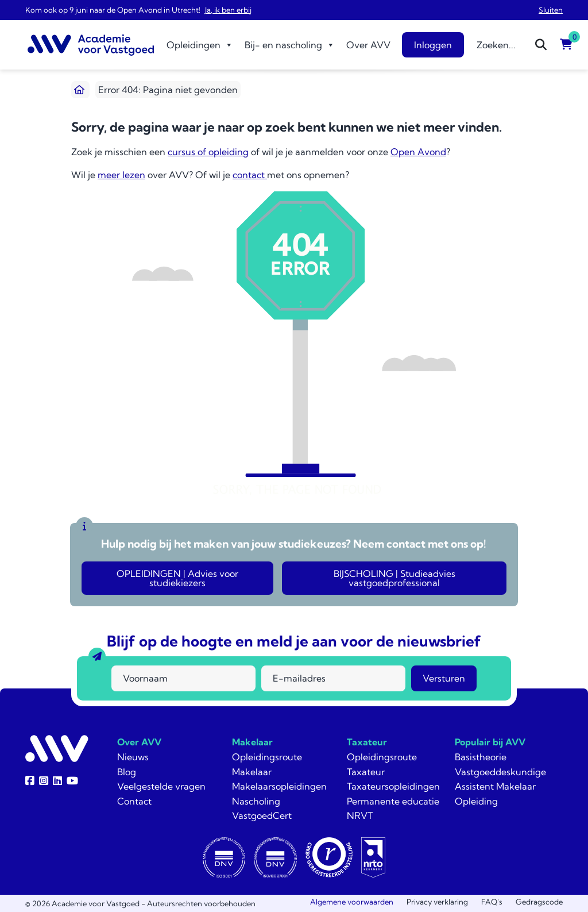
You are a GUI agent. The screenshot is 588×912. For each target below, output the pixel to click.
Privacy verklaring (437, 902)
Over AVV (368, 45)
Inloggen (433, 45)
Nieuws (133, 757)
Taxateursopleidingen (393, 786)
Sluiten (551, 10)
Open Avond (418, 152)
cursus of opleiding (208, 152)
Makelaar (252, 742)
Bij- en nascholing (290, 45)
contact (250, 175)
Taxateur (367, 742)
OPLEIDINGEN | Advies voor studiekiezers (177, 578)
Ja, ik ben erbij (228, 10)
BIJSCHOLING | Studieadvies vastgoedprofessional (394, 578)
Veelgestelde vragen (161, 786)
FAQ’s (492, 902)
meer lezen (121, 175)
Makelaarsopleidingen (279, 786)
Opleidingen (200, 45)
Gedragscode (539, 902)
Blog (127, 772)
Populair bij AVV (490, 742)
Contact (134, 801)
